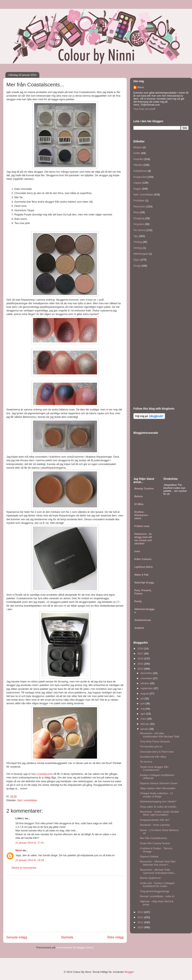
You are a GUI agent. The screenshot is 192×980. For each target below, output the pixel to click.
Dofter (137, 153)
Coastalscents (45, 774)
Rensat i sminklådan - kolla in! (157, 896)
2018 (141, 648)
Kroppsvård (140, 177)
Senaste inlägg (17, 937)
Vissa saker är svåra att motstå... (159, 807)
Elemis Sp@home (150, 878)
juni (143, 703)
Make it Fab (141, 575)
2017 (141, 653)
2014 (141, 669)
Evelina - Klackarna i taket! (141, 515)
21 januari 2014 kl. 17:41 (30, 843)
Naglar (137, 189)
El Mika (139, 504)
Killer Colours (143, 559)
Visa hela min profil (144, 109)
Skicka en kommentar (24, 868)
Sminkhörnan (143, 620)
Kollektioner (140, 171)
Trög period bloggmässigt (154, 891)
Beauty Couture (144, 488)
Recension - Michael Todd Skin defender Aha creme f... (158, 863)
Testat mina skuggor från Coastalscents (154, 768)
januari (145, 729)
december (147, 673)
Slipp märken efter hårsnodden (158, 788)
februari (145, 724)
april (143, 714)
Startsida (67, 937)
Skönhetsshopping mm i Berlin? (158, 801)
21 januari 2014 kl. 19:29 (30, 860)
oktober (145, 683)
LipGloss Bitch (144, 567)
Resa (136, 212)
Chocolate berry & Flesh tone (157, 752)
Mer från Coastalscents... (154, 838)
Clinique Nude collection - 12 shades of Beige (156, 795)
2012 (141, 917)
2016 (141, 658)
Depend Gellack (149, 856)
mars (144, 719)
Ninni (19, 850)
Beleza (138, 496)
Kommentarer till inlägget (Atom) (75, 947)
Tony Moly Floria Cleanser (155, 741)
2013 (141, 912)
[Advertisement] (65, 904)
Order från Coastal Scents (155, 843)
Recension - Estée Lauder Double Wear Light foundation (159, 813)
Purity (138, 601)
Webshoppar (141, 254)
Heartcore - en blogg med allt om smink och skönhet (143, 539)
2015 (141, 664)
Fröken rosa (142, 526)
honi (137, 551)
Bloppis (138, 147)
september (147, 688)
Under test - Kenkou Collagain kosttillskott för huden (157, 885)
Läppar (137, 183)
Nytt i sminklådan (27, 800)
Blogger (129, 972)
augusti (145, 693)
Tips (136, 236)
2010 (141, 927)
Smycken (139, 224)
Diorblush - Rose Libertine (155, 825)
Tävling (138, 242)
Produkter (139, 200)
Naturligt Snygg (144, 582)
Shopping (139, 218)
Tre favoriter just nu (151, 746)
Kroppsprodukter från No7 (155, 820)
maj (143, 709)
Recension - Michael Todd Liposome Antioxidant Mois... (158, 871)
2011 (141, 922)
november (147, 678)
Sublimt (139, 628)
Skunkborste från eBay (153, 757)
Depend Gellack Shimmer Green (159, 783)
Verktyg (138, 248)
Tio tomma (139, 230)
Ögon (137, 260)
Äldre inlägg (115, 937)
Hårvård (138, 165)
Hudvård (138, 159)
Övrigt (137, 266)
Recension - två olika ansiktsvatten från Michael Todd (159, 735)
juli (143, 698)
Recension (139, 206)
